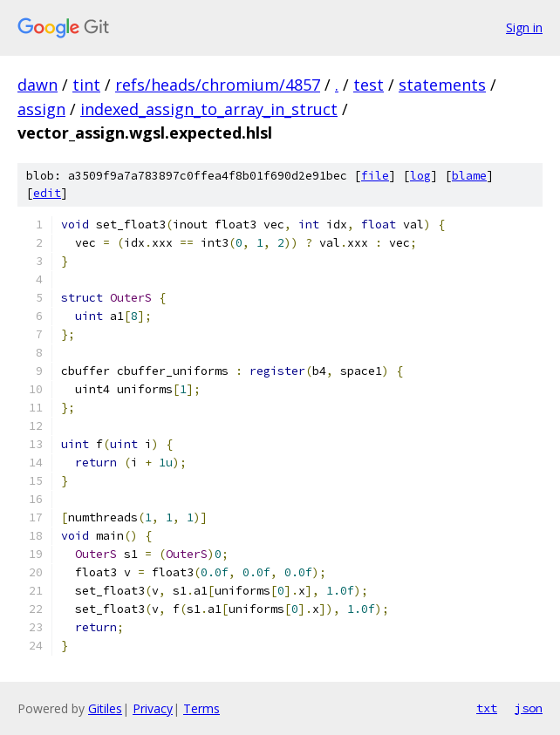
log (420, 176)
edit (47, 193)
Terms (201, 708)
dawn (38, 85)
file (375, 176)
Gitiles (105, 708)
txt (487, 708)
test (369, 85)
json (529, 708)
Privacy (153, 708)
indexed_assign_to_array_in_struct (209, 109)
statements (442, 85)
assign (41, 109)
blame (469, 176)
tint (86, 85)
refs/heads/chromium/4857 (218, 85)
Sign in (524, 27)
